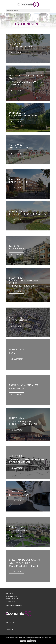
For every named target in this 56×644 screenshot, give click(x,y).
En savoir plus (32, 641)
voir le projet (17, 52)
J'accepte (23, 641)
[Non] (54, 640)
